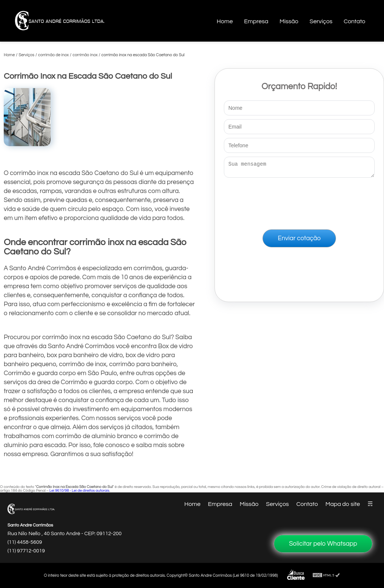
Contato (354, 21)
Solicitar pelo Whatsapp (323, 544)
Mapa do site (343, 504)
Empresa (256, 21)
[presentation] (299, 202)
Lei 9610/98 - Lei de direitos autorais (79, 491)
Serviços (321, 21)
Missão (289, 21)
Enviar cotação (299, 241)
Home (225, 21)
